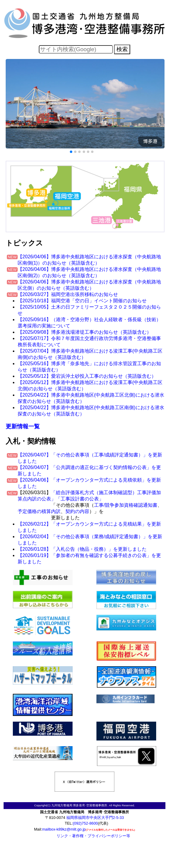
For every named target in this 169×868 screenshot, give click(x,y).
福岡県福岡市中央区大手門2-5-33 (95, 818)
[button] (71, 152)
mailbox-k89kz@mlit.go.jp (64, 829)
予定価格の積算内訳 (39, 511)
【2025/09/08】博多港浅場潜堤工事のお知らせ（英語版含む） (84, 332)
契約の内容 (77, 511)
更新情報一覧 (23, 426)
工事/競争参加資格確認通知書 (126, 505)
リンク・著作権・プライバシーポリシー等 (93, 836)
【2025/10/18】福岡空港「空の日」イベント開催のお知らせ (82, 301)
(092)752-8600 (85, 823)
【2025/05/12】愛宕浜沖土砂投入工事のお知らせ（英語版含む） (87, 376)
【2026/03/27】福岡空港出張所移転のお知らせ (68, 294)
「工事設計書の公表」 (80, 499)
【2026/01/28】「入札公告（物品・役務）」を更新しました (82, 549)
